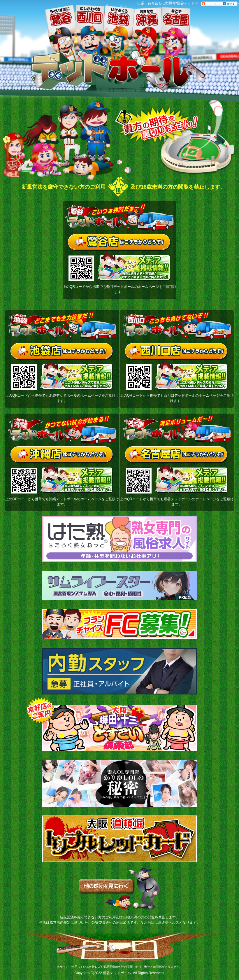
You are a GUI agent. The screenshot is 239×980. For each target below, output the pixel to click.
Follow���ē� (235, 41)
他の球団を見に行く (119, 889)
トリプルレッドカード (119, 839)
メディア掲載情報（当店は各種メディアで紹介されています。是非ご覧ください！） (134, 267)
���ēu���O (235, 82)
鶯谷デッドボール (117, 973)
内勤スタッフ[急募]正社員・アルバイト (119, 671)
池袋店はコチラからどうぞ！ (62, 352)
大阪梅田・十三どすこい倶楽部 (119, 728)
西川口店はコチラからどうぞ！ (177, 352)
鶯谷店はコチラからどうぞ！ (120, 243)
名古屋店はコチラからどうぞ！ (177, 455)
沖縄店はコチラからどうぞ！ (62, 455)
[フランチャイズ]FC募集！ (119, 624)
